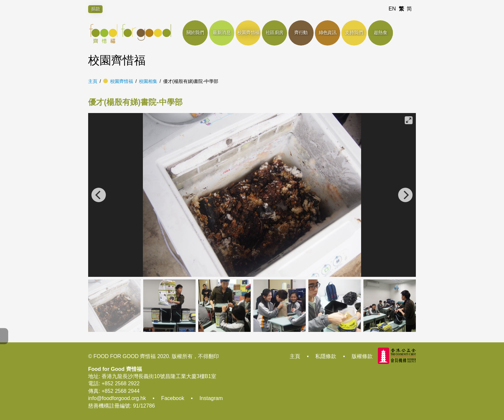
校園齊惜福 (122, 81)
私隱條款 (326, 356)
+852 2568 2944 (121, 391)
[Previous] (99, 195)
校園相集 (148, 81)
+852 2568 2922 (121, 383)
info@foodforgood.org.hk (117, 398)
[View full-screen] (409, 120)
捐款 (96, 9)
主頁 (93, 81)
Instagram (211, 398)
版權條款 (362, 356)
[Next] (405, 195)
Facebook (173, 398)
